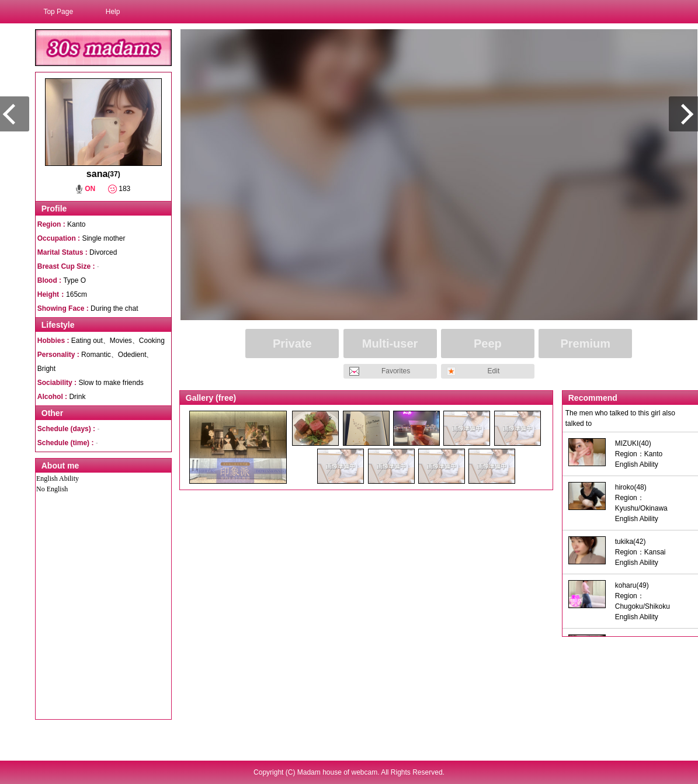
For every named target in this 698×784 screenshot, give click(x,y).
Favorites (396, 371)
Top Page (58, 12)
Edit (494, 371)
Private (292, 344)
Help (113, 12)
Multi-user (390, 344)
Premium (585, 344)
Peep (488, 344)
